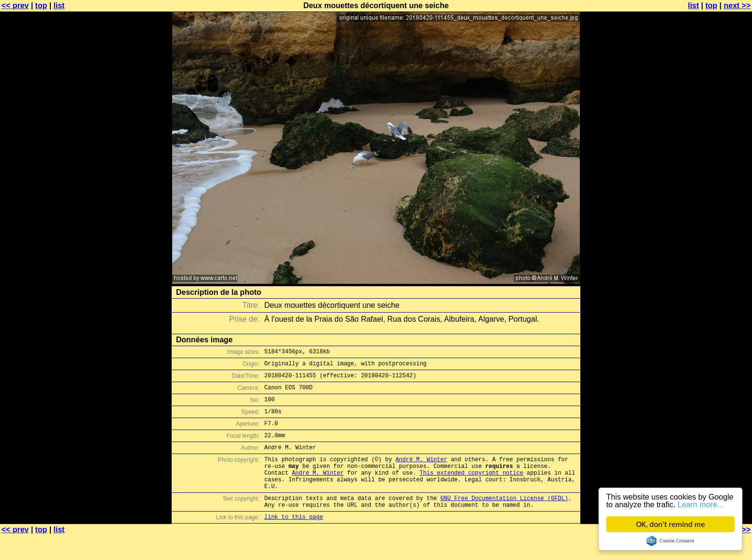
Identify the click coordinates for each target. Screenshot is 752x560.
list (59, 6)
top (41, 6)
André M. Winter (422, 473)
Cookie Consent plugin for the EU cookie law (670, 541)
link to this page (294, 541)
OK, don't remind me (670, 524)
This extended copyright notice (471, 490)
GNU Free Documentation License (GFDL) (504, 519)
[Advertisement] (713, 237)
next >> (737, 6)
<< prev (15, 6)
